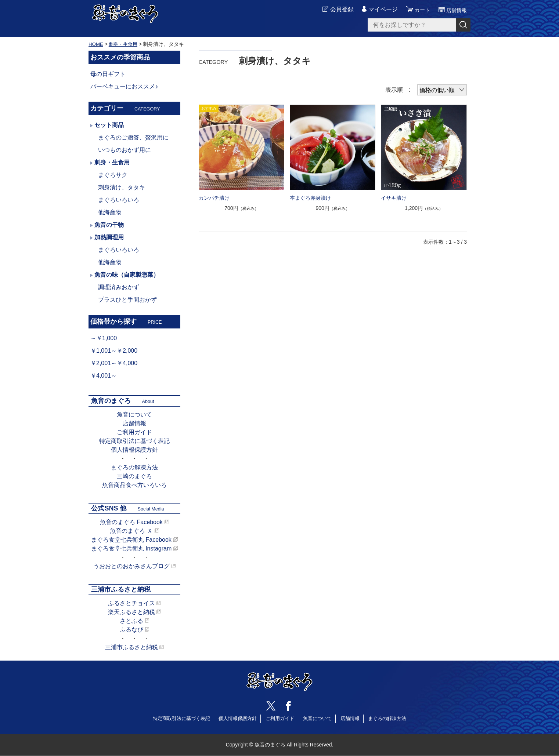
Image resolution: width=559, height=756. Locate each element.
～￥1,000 (104, 338)
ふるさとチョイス (131, 603)
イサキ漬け (394, 198)
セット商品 (109, 125)
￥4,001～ (104, 376)
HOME (96, 44)
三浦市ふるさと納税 (131, 647)
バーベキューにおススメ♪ (124, 86)
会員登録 (337, 10)
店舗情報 (134, 423)
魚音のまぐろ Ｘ (131, 531)
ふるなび (131, 630)
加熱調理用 (109, 237)
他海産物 (110, 212)
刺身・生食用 (125, 44)
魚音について (134, 415)
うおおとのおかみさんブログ (131, 566)
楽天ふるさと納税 (131, 612)
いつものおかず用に (125, 150)
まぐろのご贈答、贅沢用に (133, 137)
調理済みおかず (119, 287)
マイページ (378, 10)
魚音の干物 (109, 225)
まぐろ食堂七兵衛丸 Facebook (131, 540)
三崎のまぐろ (134, 476)
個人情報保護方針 (134, 450)
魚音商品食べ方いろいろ (134, 485)
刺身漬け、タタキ (122, 187)
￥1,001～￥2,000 (114, 351)
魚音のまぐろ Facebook (131, 522)
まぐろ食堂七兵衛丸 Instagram (131, 548)
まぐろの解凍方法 (134, 467)
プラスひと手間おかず (127, 300)
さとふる (131, 621)
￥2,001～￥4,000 (114, 363)
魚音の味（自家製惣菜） (127, 275)
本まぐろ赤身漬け (310, 198)
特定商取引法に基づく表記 (134, 441)
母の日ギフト (108, 74)
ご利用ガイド (134, 432)
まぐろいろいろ (119, 200)
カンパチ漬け (214, 198)
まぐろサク (113, 175)
